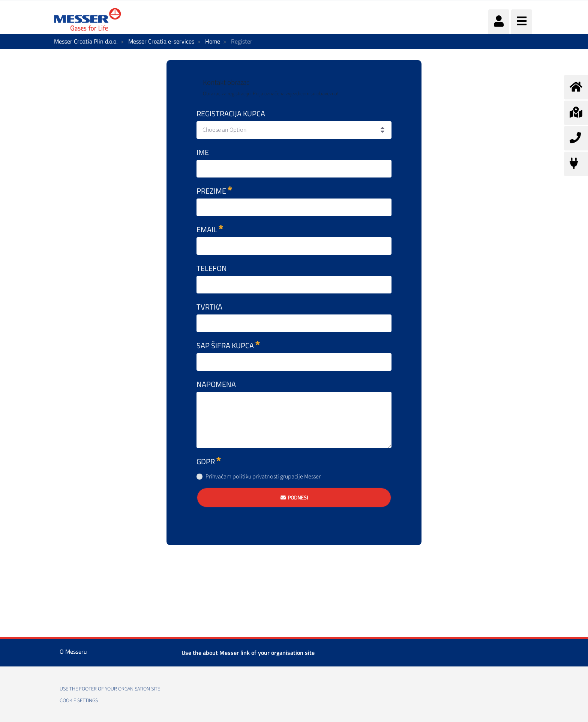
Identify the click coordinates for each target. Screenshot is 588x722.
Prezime (214, 191)
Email (210, 229)
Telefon (212, 268)
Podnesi (298, 497)
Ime (203, 152)
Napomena (216, 384)
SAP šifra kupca (228, 345)
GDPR (209, 461)
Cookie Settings (79, 701)
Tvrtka (209, 307)
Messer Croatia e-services (161, 41)
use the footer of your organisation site (110, 689)
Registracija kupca (231, 114)
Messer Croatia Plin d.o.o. (86, 41)
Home (213, 41)
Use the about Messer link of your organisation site (248, 653)
